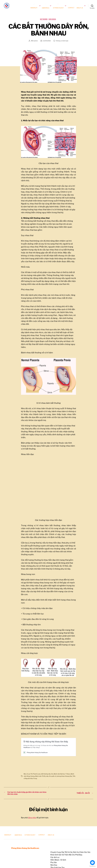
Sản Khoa (53, 22)
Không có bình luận (63, 44)
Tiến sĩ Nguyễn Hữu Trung (40, 770)
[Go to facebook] (92, 863)
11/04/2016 (47, 44)
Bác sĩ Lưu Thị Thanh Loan (33, 765)
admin (35, 44)
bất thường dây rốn (49, 765)
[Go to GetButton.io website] (92, 866)
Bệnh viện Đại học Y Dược (64, 765)
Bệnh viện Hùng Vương (31, 767)
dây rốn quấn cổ (57, 767)
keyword (44, 22)
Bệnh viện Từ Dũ (45, 767)
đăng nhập (32, 810)
